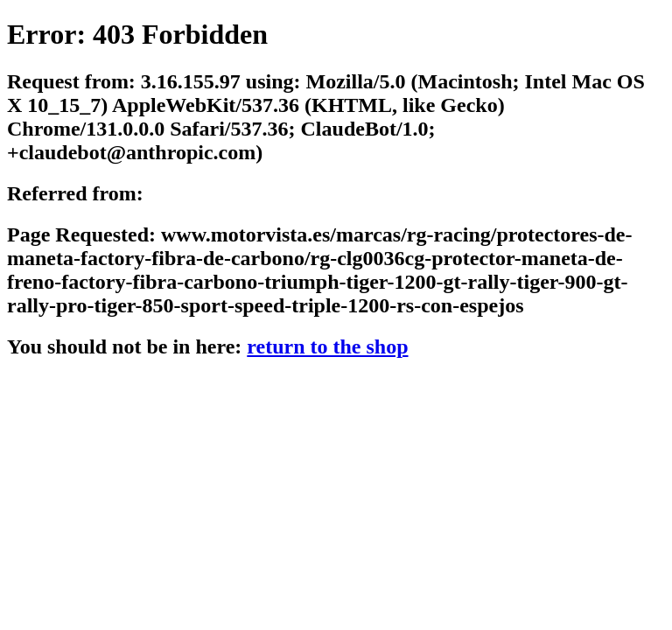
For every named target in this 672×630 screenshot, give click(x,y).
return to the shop (327, 346)
